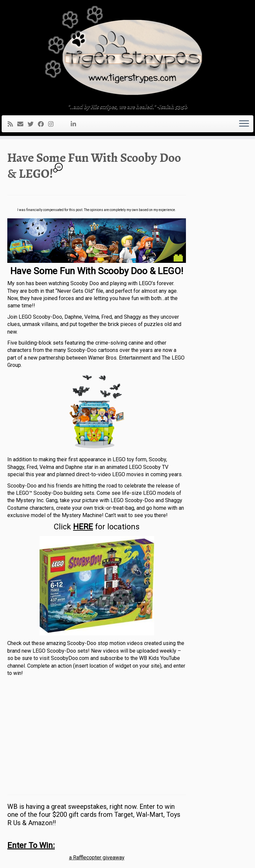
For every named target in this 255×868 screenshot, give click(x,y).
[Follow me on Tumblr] (60, 124)
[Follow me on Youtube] (64, 124)
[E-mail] (22, 124)
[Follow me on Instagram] (53, 124)
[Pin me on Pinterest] (69, 124)
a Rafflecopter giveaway (97, 858)
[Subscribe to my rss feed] (12, 124)
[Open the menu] (244, 124)
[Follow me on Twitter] (33, 124)
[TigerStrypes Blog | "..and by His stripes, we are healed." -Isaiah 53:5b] (127, 53)
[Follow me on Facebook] (43, 124)
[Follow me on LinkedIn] (76, 124)
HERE (83, 527)
